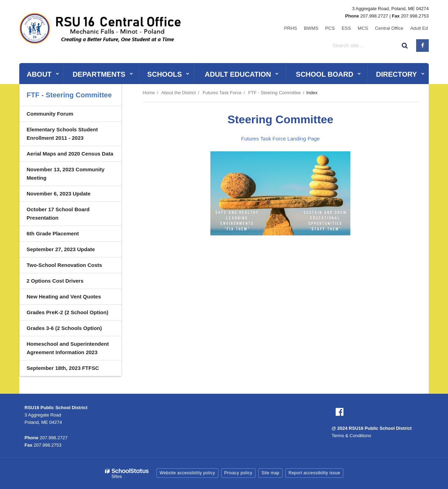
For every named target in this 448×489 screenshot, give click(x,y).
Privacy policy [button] (238, 473)
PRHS (305, 28)
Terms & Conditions (352, 436)
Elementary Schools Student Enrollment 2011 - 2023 (62, 134)
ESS (354, 28)
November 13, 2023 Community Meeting (66, 174)
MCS (369, 28)
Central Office (393, 28)
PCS (340, 28)
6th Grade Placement (53, 233)
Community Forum (50, 114)
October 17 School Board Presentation (58, 213)
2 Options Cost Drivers (55, 281)
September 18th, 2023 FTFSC (63, 368)
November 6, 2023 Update (59, 194)
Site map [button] (270, 473)
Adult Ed (420, 28)
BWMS (323, 28)
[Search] (405, 45)
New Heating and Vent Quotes (64, 297)
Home (149, 93)
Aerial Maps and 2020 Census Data (70, 154)
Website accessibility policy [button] (187, 473)
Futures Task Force (222, 93)
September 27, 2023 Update (61, 249)
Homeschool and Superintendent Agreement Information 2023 (68, 348)
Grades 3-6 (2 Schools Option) (64, 328)
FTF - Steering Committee (274, 93)
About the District (179, 93)
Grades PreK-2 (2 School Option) (67, 312)
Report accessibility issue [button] (314, 473)
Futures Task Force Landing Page (281, 139)
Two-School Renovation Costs (64, 265)
